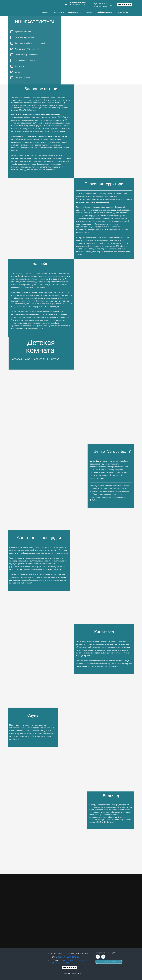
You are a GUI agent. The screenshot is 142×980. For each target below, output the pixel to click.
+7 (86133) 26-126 (68, 960)
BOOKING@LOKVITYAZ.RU (68, 957)
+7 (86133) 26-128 (62, 963)
